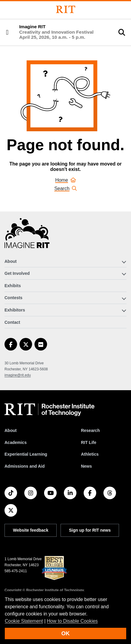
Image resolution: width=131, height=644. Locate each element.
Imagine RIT (56, 32)
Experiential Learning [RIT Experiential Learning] (26, 454)
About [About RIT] (10, 430)
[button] (7, 32)
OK (66, 633)
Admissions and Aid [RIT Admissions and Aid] (25, 466)
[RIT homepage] (49, 410)
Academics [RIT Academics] (16, 442)
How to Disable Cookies (72, 621)
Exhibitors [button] (15, 310)
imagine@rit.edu (18, 375)
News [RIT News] (86, 466)
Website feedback (31, 530)
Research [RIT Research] (90, 430)
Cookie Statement (24, 621)
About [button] (10, 261)
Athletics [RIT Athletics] (90, 454)
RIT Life (89, 442)
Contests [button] (13, 298)
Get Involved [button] (17, 273)
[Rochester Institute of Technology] (66, 9)
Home (65, 180)
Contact (12, 322)
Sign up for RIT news (90, 530)
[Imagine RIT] (27, 236)
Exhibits (13, 286)
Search (65, 188)
